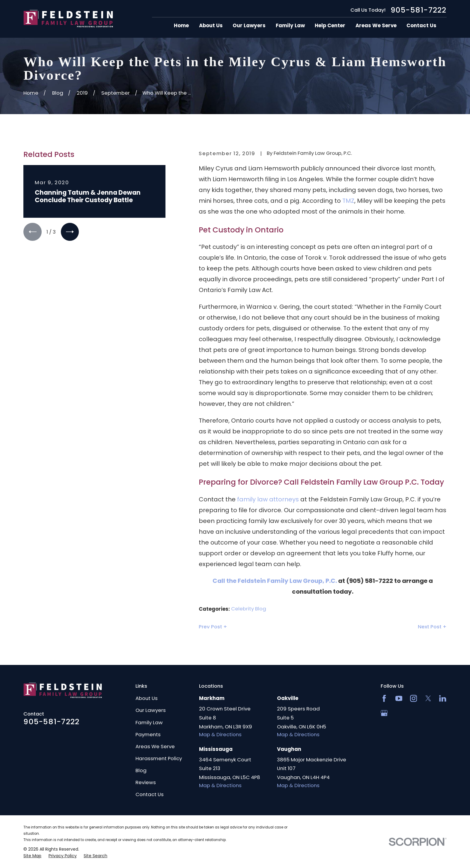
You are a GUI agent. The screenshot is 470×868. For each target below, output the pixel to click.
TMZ (348, 201)
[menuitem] (32, 856)
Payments (148, 734)
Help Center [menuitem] (330, 26)
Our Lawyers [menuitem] (249, 26)
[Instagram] (413, 698)
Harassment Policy (159, 758)
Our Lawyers (151, 710)
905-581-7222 (419, 10)
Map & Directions (220, 734)
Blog (141, 770)
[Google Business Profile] (384, 713)
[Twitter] (428, 698)
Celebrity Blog (249, 609)
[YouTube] (399, 698)
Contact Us (150, 794)
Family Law (149, 722)
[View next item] (70, 232)
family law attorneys (268, 499)
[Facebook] (384, 698)
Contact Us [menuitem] (421, 26)
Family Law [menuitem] (290, 26)
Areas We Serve (155, 746)
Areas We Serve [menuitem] (376, 26)
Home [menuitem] (181, 26)
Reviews (146, 782)
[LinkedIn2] (443, 698)
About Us (147, 698)
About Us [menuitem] (211, 26)
